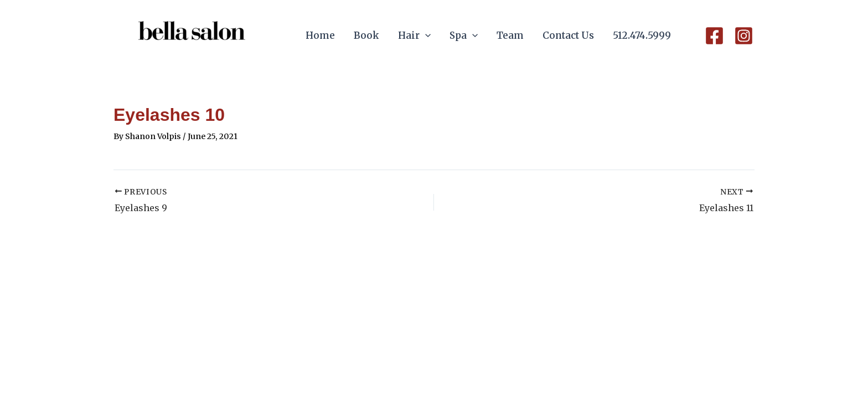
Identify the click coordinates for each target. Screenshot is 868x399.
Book (366, 35)
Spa (464, 36)
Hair (414, 36)
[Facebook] (714, 36)
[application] (425, 36)
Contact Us (568, 35)
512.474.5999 (642, 35)
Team (510, 35)
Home (320, 35)
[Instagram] (744, 36)
